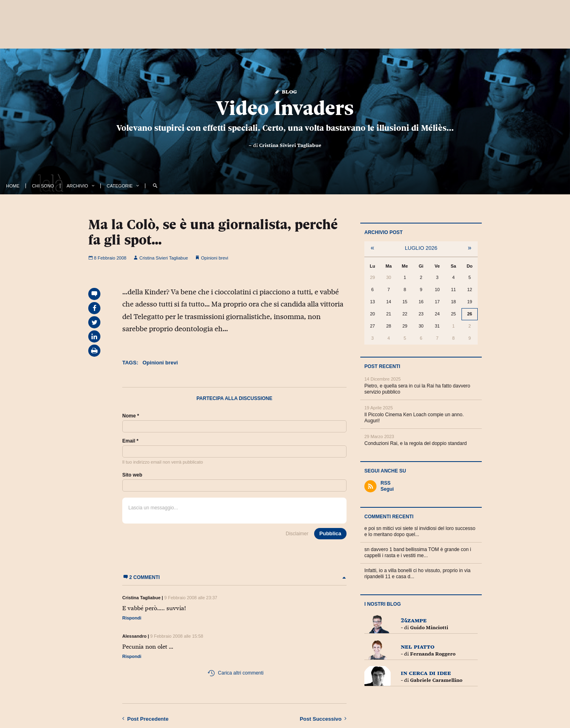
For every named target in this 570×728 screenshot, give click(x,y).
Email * (130, 441)
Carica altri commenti (235, 673)
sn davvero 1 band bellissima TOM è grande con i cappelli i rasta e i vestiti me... (418, 552)
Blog (285, 91)
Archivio (77, 186)
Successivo (323, 719)
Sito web (132, 475)
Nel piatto (418, 646)
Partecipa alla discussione (234, 398)
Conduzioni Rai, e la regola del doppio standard (416, 443)
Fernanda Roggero (433, 654)
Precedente (145, 719)
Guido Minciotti (429, 628)
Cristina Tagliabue (141, 598)
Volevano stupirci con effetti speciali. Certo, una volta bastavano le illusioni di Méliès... (285, 128)
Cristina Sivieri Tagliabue (290, 145)
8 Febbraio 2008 (107, 258)
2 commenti (234, 577)
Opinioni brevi (215, 258)
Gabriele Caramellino (436, 680)
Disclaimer (297, 534)
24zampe (414, 620)
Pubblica (330, 533)
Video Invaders (285, 108)
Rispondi (132, 618)
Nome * (131, 416)
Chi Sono (43, 186)
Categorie (120, 186)
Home (13, 186)
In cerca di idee (426, 673)
